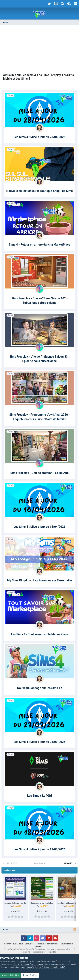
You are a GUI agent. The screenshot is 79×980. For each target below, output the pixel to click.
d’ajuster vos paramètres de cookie (28, 964)
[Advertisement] (40, 49)
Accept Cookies (10, 975)
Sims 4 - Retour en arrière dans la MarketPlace (39, 245)
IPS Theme (8, 944)
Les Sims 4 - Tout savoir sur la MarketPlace (39, 634)
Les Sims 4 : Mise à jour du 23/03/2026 (40, 742)
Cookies (38, 947)
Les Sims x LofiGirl (40, 796)
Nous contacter (67, 944)
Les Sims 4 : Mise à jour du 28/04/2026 (40, 137)
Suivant (68, 863)
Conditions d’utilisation (31, 967)
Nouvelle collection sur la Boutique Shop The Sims (39, 191)
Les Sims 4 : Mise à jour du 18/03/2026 (40, 849)
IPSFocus (19, 944)
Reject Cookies (30, 975)
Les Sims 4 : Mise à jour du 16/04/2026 (40, 527)
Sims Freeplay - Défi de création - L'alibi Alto (39, 473)
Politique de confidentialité (48, 944)
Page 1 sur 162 (41, 863)
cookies (23, 961)
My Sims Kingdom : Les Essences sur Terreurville (39, 580)
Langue (29, 944)
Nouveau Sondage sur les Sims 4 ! (40, 688)
